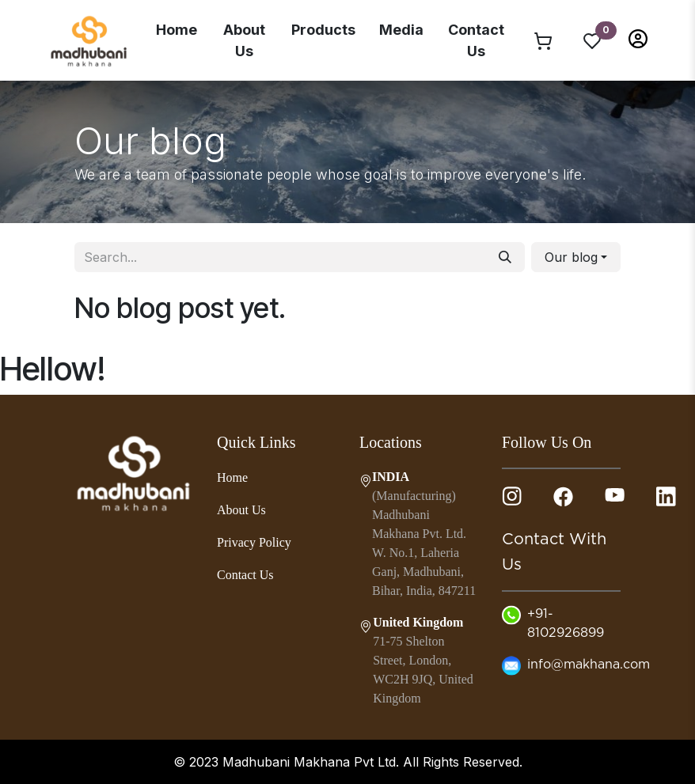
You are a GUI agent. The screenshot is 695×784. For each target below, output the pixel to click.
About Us (244, 40)
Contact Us (476, 40)
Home (177, 30)
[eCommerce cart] (543, 40)
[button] (638, 38)
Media (401, 30)
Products (323, 30)
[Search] (505, 257)
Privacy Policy (254, 542)
